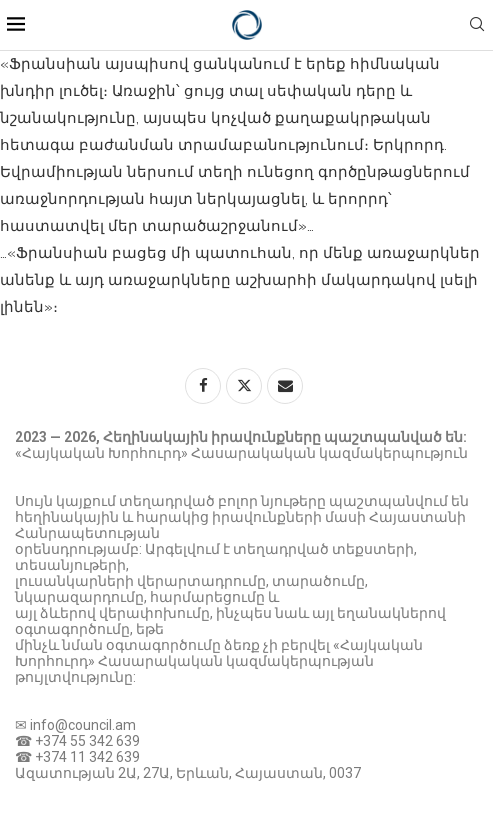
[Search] (477, 25)
